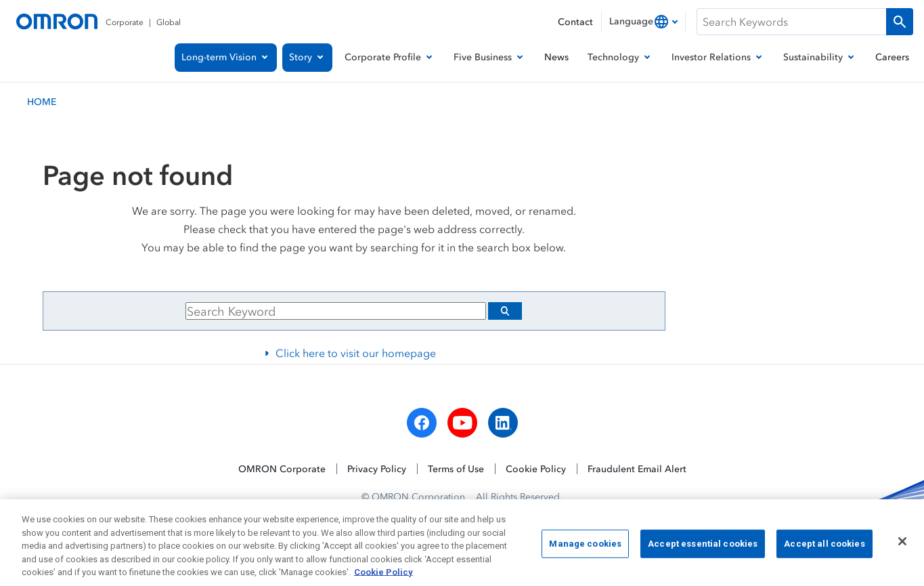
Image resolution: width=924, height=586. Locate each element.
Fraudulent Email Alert (637, 468)
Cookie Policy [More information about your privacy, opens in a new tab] (383, 580)
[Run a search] (900, 22)
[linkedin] (503, 423)
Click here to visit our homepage (356, 353)
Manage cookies (585, 550)
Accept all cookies (824, 550)
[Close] (902, 549)
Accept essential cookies (703, 550)
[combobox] (643, 22)
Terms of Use (456, 468)
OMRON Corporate (282, 468)
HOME (42, 101)
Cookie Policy (536, 468)
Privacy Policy (377, 468)
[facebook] (422, 423)
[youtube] (462, 423)
